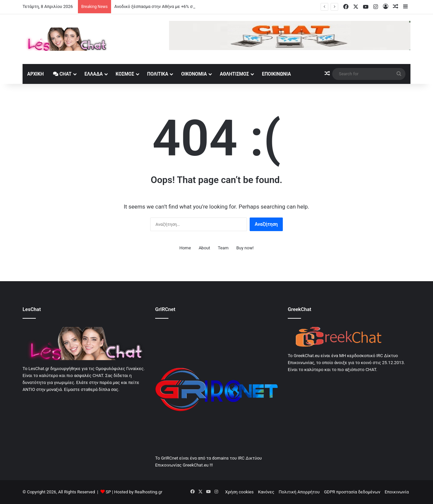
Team (223, 248)
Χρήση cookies (239, 492)
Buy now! (245, 248)
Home (185, 248)
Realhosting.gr (148, 492)
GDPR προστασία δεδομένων (352, 492)
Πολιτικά (158, 74)
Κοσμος (125, 74)
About (204, 248)
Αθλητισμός (234, 74)
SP (108, 492)
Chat (62, 74)
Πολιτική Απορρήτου (299, 492)
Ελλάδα (94, 74)
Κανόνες (266, 492)
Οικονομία (194, 74)
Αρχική (35, 74)
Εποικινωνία (276, 74)
